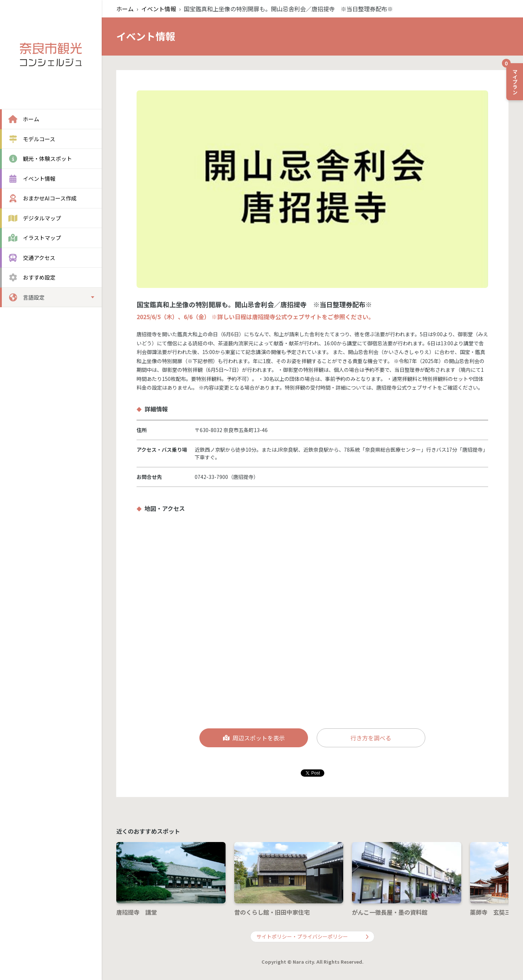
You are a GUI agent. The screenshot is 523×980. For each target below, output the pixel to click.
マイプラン (512, 79)
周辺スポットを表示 (254, 738)
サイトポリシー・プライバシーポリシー (313, 936)
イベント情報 (159, 9)
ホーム (125, 9)
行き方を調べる (371, 738)
